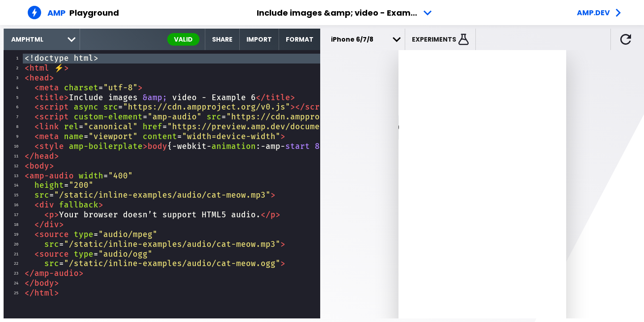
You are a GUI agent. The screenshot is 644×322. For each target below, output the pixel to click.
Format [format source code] (300, 39)
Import (259, 39)
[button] (441, 39)
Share (222, 39)
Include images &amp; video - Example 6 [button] (344, 13)
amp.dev (593, 13)
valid (183, 39)
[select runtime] (42, 39)
